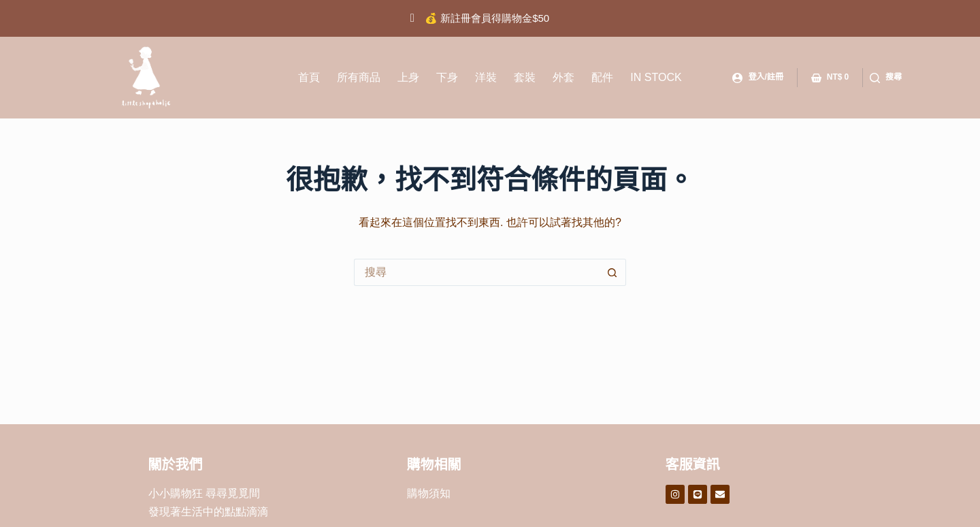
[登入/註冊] (757, 78)
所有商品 (359, 77)
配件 (602, 77)
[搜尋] (886, 78)
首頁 (309, 77)
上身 (408, 77)
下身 (447, 77)
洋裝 (486, 77)
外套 (563, 77)
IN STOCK (656, 77)
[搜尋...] (476, 272)
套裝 (525, 77)
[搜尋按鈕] (612, 272)
